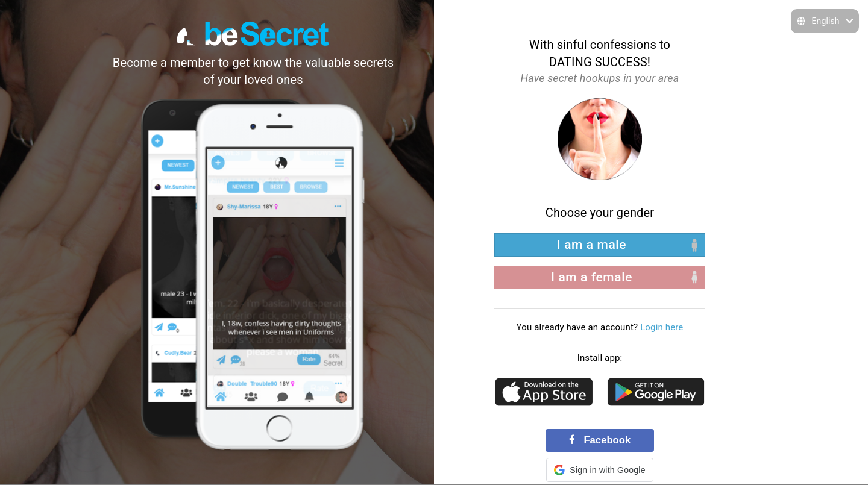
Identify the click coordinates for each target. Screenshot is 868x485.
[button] (599, 470)
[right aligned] (600, 277)
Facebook (600, 440)
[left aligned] (600, 245)
